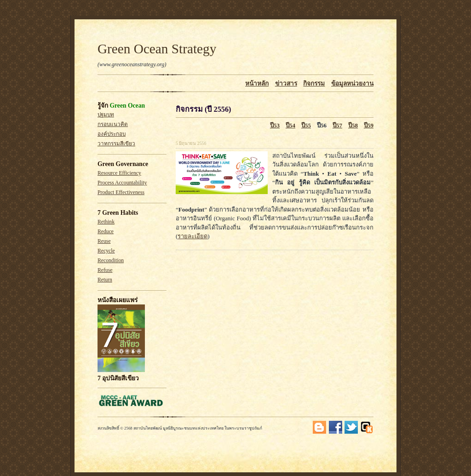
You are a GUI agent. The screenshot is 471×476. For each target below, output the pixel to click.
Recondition (111, 261)
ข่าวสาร (286, 83)
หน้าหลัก (257, 83)
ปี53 (275, 125)
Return (105, 280)
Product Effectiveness (121, 192)
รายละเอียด (192, 236)
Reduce (106, 232)
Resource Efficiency (119, 173)
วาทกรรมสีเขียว (116, 144)
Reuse (104, 241)
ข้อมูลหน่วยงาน (352, 83)
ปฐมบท (106, 115)
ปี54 (290, 125)
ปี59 (369, 125)
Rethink (106, 222)
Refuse (105, 270)
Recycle (106, 251)
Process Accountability (122, 183)
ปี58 (353, 125)
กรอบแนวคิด (113, 124)
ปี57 (337, 125)
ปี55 (306, 125)
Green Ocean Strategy (157, 49)
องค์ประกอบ (112, 134)
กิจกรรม (314, 83)
